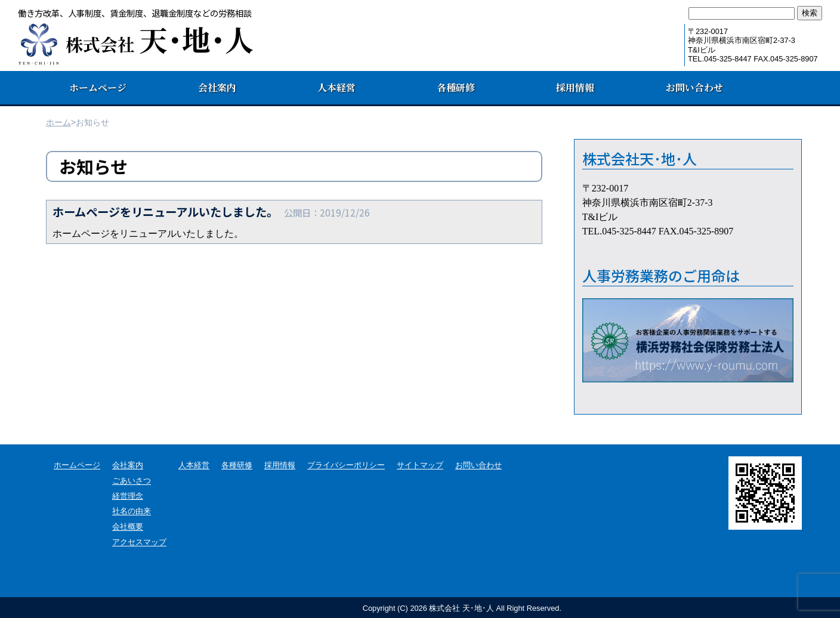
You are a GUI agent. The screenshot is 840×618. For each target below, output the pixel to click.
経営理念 (128, 496)
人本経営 (336, 87)
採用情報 (575, 87)
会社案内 (217, 87)
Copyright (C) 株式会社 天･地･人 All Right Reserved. (462, 608)
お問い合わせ (694, 87)
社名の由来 (132, 512)
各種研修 (456, 87)
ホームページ (98, 87)
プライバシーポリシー (346, 466)
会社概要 (128, 527)
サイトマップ (420, 466)
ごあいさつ (132, 481)
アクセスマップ (139, 543)
